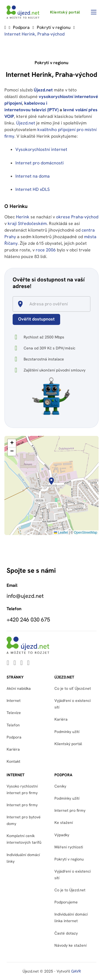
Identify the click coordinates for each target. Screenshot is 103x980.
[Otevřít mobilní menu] (94, 12)
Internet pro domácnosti (40, 163)
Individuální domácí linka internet (71, 917)
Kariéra (13, 749)
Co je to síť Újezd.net (73, 688)
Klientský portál (65, 12)
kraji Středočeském (27, 223)
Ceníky (60, 786)
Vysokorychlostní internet (41, 149)
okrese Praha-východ (77, 217)
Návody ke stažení (70, 945)
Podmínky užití (67, 732)
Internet (14, 701)
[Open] (88, 304)
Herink (23, 217)
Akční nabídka (19, 688)
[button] (51, 481)
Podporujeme (66, 902)
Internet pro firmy (22, 805)
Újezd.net (43, 90)
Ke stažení (64, 822)
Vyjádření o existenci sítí (73, 704)
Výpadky (62, 835)
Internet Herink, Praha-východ (34, 34)
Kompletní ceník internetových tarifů (24, 839)
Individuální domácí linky (23, 858)
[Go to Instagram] (28, 663)
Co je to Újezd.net (70, 890)
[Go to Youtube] (15, 663)
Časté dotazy (66, 933)
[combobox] (54, 304)
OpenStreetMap (86, 533)
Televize (14, 713)
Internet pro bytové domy (24, 820)
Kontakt (13, 761)
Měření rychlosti (69, 847)
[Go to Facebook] (22, 663)
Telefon (13, 725)
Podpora (21, 27)
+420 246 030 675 (28, 620)
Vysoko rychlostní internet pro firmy (22, 789)
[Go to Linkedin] (8, 663)
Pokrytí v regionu (54, 27)
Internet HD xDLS (33, 189)
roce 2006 (46, 250)
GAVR (76, 971)
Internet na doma (33, 176)
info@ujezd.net (25, 596)
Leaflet (61, 533)
